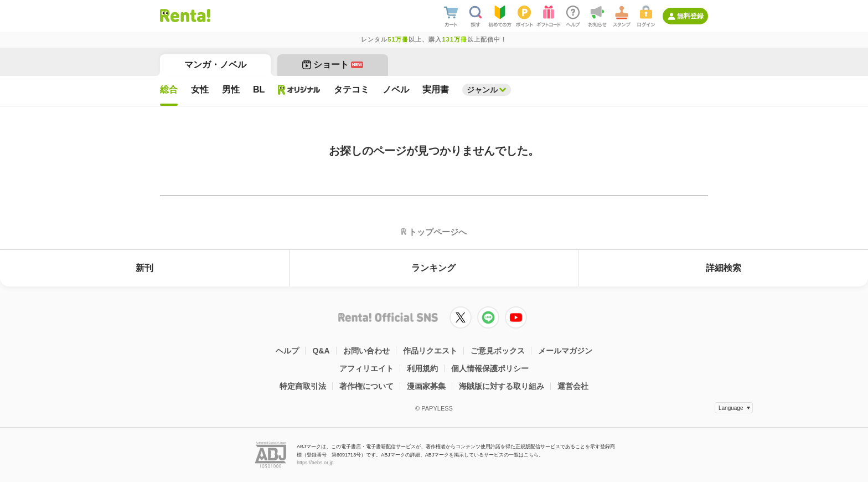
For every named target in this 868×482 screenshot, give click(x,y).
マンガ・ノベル (215, 65)
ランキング (433, 268)
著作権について (366, 386)
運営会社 (573, 386)
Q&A (321, 351)
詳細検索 (724, 268)
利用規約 (422, 368)
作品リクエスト (430, 351)
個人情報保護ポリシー (490, 368)
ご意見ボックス (498, 351)
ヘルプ (287, 351)
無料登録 (690, 16)
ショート (333, 65)
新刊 (144, 268)
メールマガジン (565, 351)
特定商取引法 (303, 386)
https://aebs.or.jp (315, 463)
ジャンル (482, 90)
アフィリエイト (366, 368)
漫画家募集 (426, 386)
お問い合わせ (366, 351)
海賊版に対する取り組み (502, 386)
